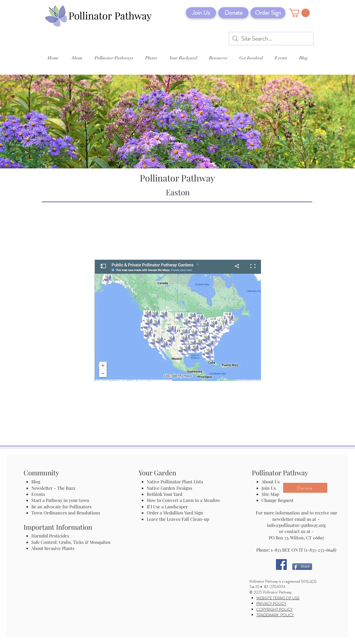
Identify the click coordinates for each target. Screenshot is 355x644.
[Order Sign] (268, 13)
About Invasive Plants (53, 548)
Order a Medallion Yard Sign (175, 513)
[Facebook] (281, 565)
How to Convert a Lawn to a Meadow (183, 500)
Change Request (277, 500)
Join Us (269, 488)
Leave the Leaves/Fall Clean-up (178, 519)
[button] (299, 13)
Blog (37, 482)
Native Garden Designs (169, 488)
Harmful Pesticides (50, 536)
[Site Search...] (271, 39)
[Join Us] (201, 13)
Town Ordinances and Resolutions (66, 513)
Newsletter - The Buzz (53, 488)
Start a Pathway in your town (60, 500)
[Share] (302, 567)
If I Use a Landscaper (167, 507)
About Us (271, 482)
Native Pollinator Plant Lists (175, 482)
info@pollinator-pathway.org (296, 525)
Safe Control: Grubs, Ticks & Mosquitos (71, 542)
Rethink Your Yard (164, 494)
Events (38, 494)
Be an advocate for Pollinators (61, 507)
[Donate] (233, 13)
